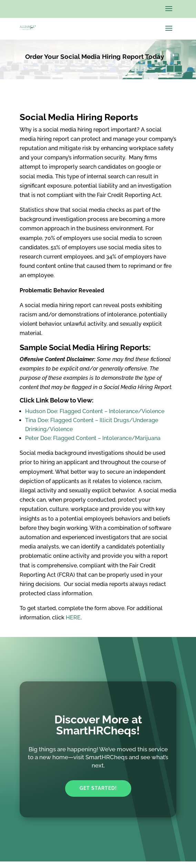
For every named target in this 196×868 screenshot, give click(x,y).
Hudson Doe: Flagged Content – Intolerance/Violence (95, 411)
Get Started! (98, 788)
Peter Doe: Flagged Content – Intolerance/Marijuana (93, 438)
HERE (73, 618)
